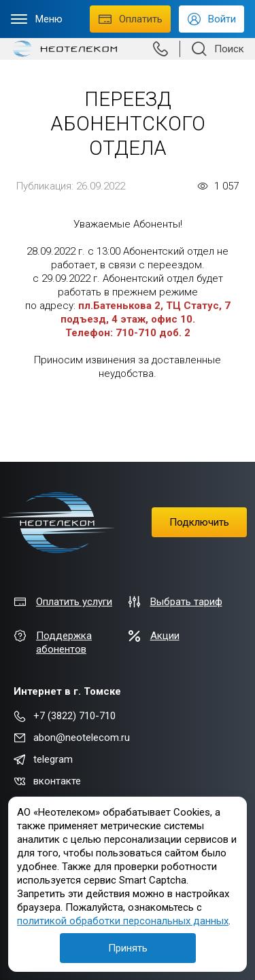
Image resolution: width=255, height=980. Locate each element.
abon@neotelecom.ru (72, 738)
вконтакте (47, 781)
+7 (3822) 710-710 (65, 716)
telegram (43, 759)
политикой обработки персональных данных (123, 921)
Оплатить (130, 19)
